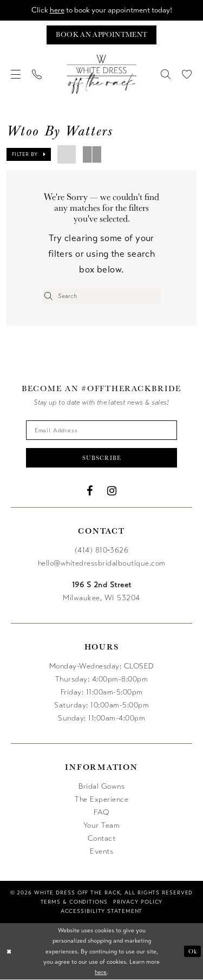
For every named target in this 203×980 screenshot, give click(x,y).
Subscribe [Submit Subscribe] (102, 458)
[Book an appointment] (101, 35)
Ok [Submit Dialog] (193, 951)
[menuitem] (16, 74)
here (56, 10)
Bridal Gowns (101, 786)
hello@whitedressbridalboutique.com (102, 563)
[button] (16, 74)
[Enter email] (102, 430)
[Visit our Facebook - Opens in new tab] (90, 491)
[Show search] (166, 74)
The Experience (101, 799)
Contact (102, 838)
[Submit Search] (48, 296)
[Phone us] (37, 74)
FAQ (101, 812)
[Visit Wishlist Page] (187, 74)
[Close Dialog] (9, 952)
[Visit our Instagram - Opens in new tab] (112, 491)
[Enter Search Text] (101, 296)
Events (101, 851)
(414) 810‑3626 (102, 550)
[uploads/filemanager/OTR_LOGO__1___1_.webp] (102, 74)
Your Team (102, 825)
